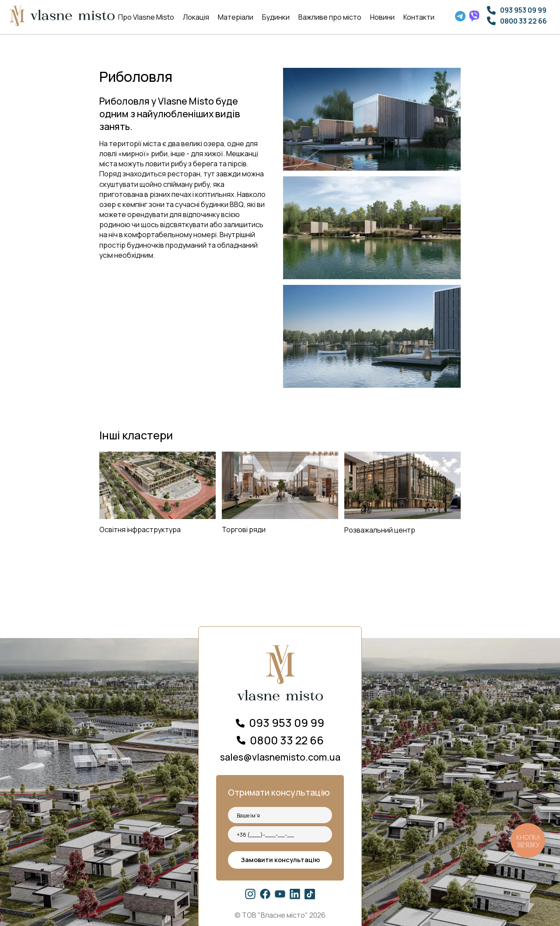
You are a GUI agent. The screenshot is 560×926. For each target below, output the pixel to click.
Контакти (419, 17)
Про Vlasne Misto (146, 17)
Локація (196, 17)
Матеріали (236, 17)
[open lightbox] (372, 228)
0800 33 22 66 (523, 21)
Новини (382, 17)
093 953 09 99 (523, 10)
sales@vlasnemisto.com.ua (280, 757)
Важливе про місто (330, 17)
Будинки (276, 17)
